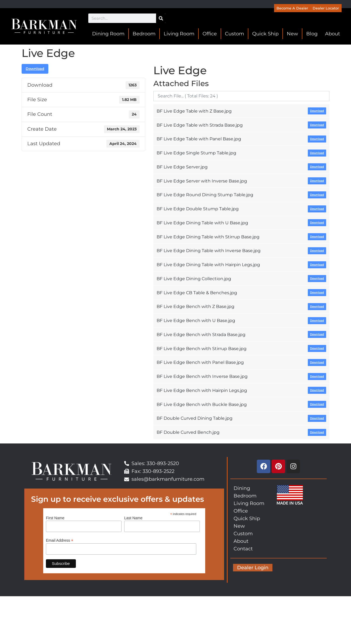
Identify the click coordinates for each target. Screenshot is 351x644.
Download (35, 69)
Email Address (60, 540)
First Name (55, 518)
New (292, 34)
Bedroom (144, 34)
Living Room (179, 34)
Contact (243, 549)
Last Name (133, 518)
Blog (312, 34)
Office (210, 34)
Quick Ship (265, 34)
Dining (242, 488)
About (333, 34)
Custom (234, 34)
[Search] (161, 18)
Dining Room (108, 34)
